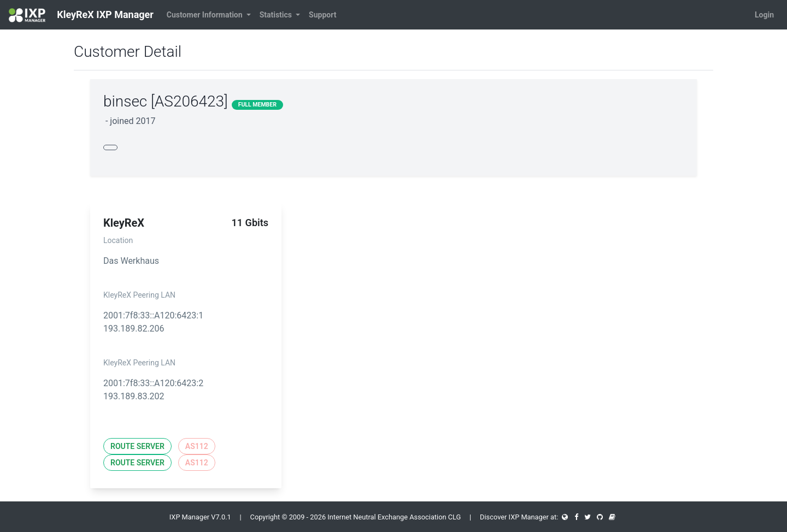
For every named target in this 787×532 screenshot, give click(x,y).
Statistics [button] (277, 15)
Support (322, 15)
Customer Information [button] (205, 15)
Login (764, 15)
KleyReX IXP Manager (81, 15)
